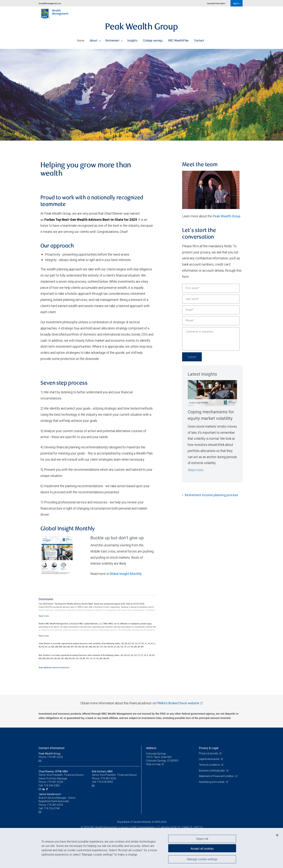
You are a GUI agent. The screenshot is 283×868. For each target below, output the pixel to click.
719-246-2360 (52, 786)
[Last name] (211, 299)
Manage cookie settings (202, 860)
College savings (153, 40)
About (95, 40)
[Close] (277, 835)
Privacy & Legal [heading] (209, 748)
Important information (216, 3)
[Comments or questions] (211, 339)
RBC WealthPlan (178, 40)
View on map (153, 764)
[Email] (211, 310)
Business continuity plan (212, 771)
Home (81, 40)
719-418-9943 (105, 782)
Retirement (114, 40)
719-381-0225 (108, 778)
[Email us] (40, 761)
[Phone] (211, 321)
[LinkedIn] (44, 789)
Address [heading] (151, 748)
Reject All (202, 839)
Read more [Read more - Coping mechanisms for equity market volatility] (195, 470)
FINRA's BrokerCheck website (178, 703)
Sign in (237, 3)
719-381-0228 (55, 782)
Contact (199, 40)
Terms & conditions (210, 765)
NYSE (174, 827)
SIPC (197, 827)
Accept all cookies (202, 848)
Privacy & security (209, 753)
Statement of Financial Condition (217, 776)
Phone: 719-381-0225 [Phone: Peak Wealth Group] (51, 757)
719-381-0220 (55, 805)
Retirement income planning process (211, 495)
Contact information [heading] (52, 748)
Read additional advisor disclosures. (54, 667)
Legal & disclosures (209, 759)
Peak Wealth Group (227, 216)
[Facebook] (47, 789)
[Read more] (44, 616)
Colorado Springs (156, 754)
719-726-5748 (52, 808)
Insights (132, 40)
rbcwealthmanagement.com (50, 3)
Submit (192, 357)
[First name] (211, 288)
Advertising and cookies (212, 782)
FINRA (185, 827)
